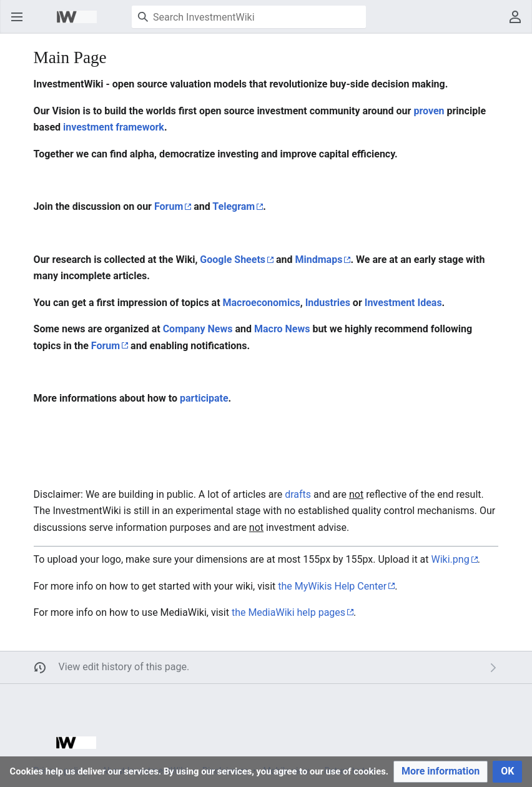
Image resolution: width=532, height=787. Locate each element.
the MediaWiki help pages (288, 612)
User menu (519, 23)
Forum (169, 206)
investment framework (114, 127)
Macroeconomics (262, 303)
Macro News (282, 329)
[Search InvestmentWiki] (249, 17)
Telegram (234, 206)
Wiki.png (451, 559)
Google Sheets (233, 260)
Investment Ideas (403, 303)
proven (429, 111)
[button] (441, 772)
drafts (298, 494)
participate (204, 398)
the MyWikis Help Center (332, 586)
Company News (198, 329)
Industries (328, 303)
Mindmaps (319, 260)
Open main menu (21, 23)
